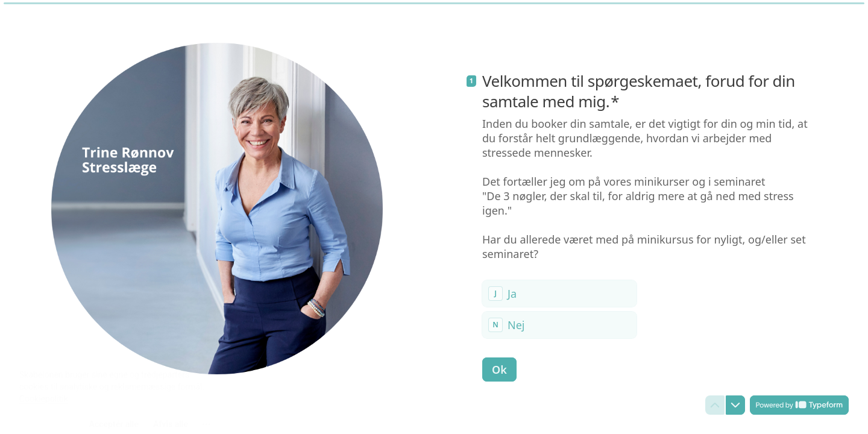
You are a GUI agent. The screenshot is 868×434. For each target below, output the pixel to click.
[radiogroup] (559, 309)
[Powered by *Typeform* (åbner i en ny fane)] (799, 405)
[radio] (559, 294)
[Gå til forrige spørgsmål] (715, 405)
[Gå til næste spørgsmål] (735, 405)
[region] (118, 388)
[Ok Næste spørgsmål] (499, 370)
